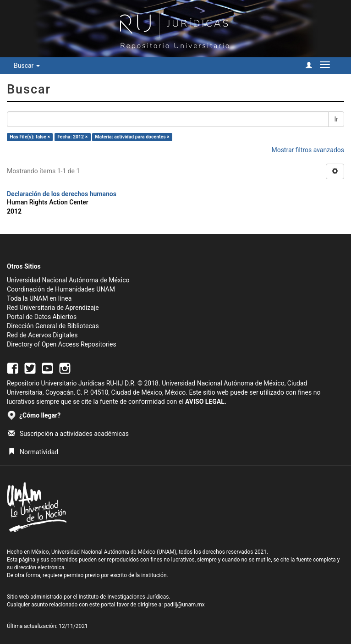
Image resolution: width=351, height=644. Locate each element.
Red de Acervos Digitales (42, 335)
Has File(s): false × (30, 137)
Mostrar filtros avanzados (308, 150)
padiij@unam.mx (184, 605)
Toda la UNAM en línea (39, 298)
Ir (336, 119)
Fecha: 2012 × (72, 137)
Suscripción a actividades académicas (69, 434)
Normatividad (33, 452)
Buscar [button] (27, 66)
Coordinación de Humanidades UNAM (61, 289)
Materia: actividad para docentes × (132, 137)
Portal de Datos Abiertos (42, 317)
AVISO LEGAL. (206, 402)
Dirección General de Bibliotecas (53, 326)
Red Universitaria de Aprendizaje (53, 308)
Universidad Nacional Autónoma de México (68, 280)
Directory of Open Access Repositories (62, 344)
